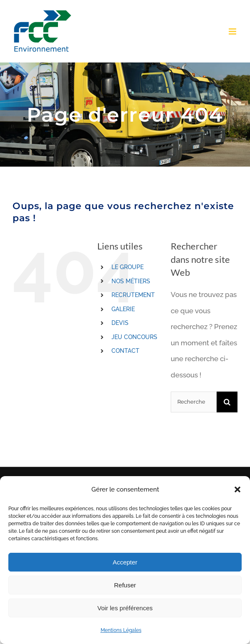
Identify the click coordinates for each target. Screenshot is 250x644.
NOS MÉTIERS (131, 281)
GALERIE (123, 309)
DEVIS (120, 323)
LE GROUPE (128, 267)
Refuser (125, 585)
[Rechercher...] (194, 402)
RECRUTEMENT (133, 295)
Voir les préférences (125, 608)
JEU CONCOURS (134, 337)
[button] (237, 489)
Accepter (125, 562)
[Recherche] (227, 402)
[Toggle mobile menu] (233, 31)
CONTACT (125, 351)
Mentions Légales (121, 630)
